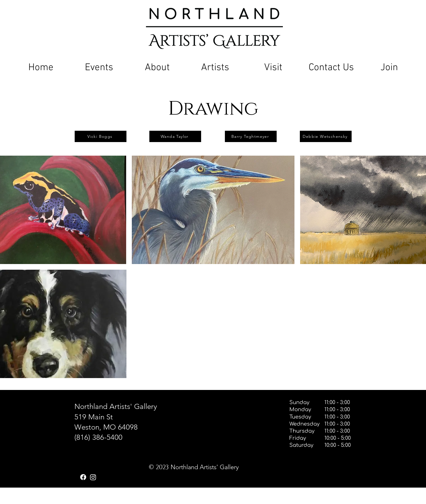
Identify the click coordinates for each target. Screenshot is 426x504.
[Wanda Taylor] (175, 136)
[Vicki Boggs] (101, 136)
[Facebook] (83, 477)
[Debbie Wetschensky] (326, 136)
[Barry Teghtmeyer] (251, 136)
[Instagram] (93, 477)
